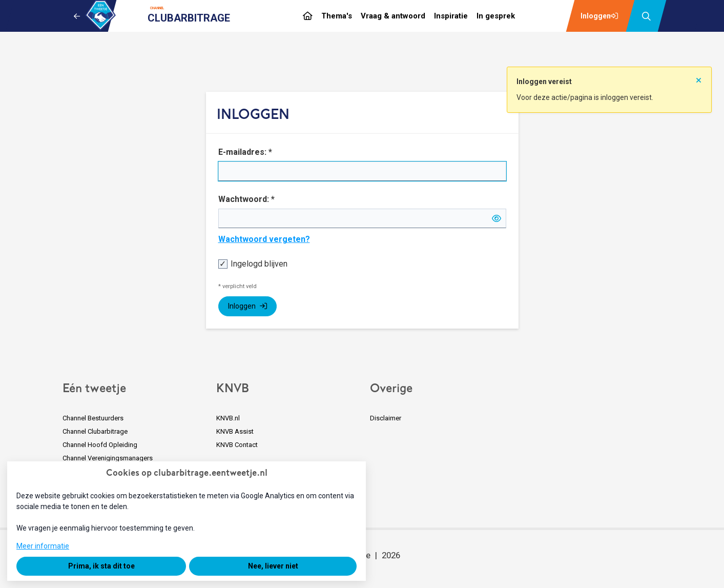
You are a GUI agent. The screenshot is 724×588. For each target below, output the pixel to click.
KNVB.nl (228, 418)
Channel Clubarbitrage (95, 431)
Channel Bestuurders (93, 418)
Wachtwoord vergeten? (264, 239)
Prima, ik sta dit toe (101, 566)
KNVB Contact (237, 445)
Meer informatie (43, 546)
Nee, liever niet (273, 566)
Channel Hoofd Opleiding (100, 445)
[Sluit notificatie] (699, 77)
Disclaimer (386, 418)
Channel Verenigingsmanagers (108, 458)
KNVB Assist (235, 431)
